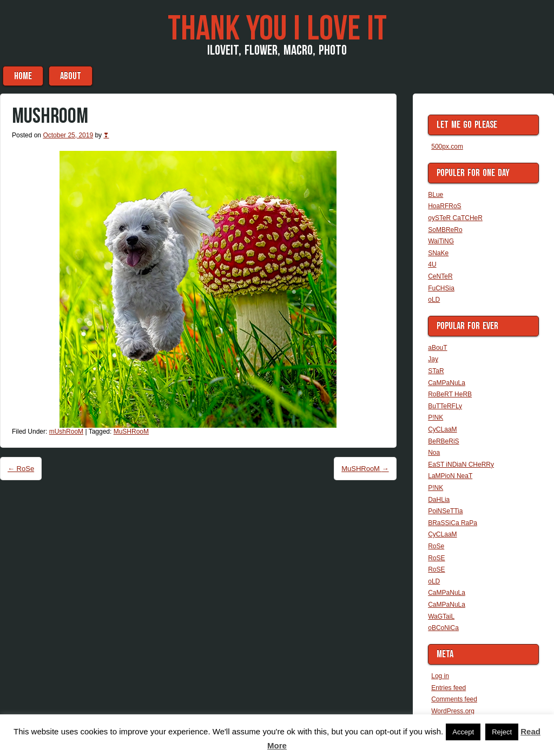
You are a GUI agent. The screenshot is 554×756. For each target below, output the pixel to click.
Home (23, 76)
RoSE (436, 558)
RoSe (21, 469)
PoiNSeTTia (445, 511)
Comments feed (454, 699)
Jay (433, 359)
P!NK (436, 417)
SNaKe (438, 253)
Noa (434, 453)
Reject (502, 732)
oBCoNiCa (443, 628)
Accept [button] (463, 732)
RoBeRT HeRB (450, 394)
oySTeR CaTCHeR (455, 218)
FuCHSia (441, 288)
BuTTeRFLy (445, 406)
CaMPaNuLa (447, 383)
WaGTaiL (441, 616)
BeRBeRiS (443, 441)
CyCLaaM (442, 429)
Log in (440, 676)
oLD (434, 300)
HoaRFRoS (444, 206)
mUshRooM (66, 432)
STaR (436, 371)
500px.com (447, 147)
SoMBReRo (445, 230)
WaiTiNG (441, 241)
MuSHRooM (131, 432)
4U (432, 264)
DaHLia (439, 500)
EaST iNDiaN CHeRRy (461, 465)
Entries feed (449, 688)
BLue (436, 195)
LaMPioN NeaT (450, 476)
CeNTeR (440, 276)
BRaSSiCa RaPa (453, 523)
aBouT (71, 76)
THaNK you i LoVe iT (277, 29)
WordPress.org (453, 711)
